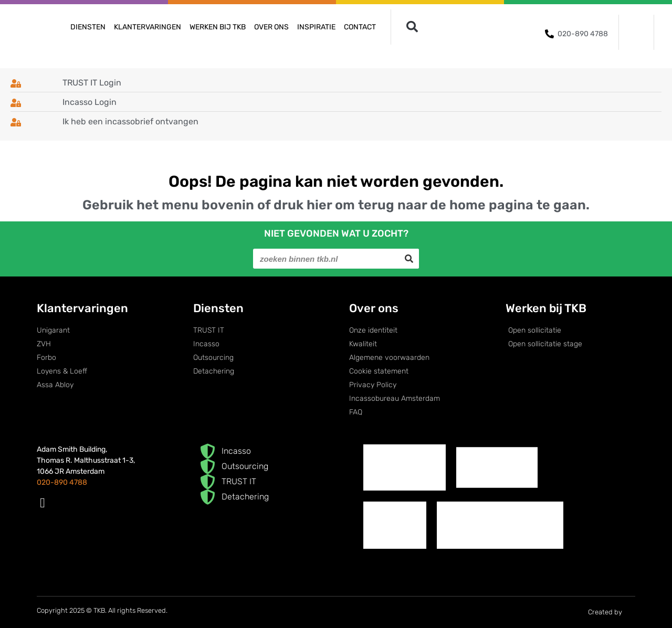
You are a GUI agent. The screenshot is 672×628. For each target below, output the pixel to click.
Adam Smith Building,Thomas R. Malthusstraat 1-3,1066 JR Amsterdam (86, 460)
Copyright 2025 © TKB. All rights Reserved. (102, 610)
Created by (612, 612)
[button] (412, 27)
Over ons (271, 27)
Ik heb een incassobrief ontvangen (130, 121)
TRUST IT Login (92, 83)
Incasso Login (90, 102)
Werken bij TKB (218, 27)
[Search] (409, 259)
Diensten (88, 27)
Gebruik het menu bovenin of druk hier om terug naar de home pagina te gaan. (336, 205)
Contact (360, 27)
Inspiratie (316, 27)
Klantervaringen (148, 27)
